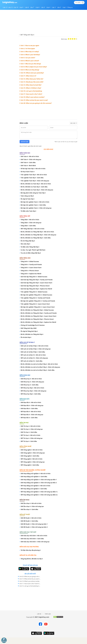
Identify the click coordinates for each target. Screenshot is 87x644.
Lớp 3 (54, 7)
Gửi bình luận (25, 142)
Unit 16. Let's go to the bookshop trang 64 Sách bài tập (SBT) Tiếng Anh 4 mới (30, 586)
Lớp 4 (48, 7)
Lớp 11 (11, 7)
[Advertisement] (48, 110)
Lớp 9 (21, 7)
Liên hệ (39, 614)
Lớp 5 (43, 7)
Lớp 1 (64, 7)
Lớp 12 (5, 7)
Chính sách (48, 614)
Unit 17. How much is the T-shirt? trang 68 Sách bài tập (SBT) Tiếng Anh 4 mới (30, 584)
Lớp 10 (16, 7)
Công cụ (70, 7)
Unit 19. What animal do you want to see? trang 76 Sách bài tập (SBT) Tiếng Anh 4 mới (30, 579)
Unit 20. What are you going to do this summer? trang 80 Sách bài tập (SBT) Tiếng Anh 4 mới (30, 576)
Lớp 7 (32, 7)
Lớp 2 (59, 7)
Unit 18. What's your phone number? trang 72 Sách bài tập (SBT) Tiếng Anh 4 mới (30, 581)
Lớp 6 (38, 7)
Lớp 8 (27, 7)
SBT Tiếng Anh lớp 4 (27, 35)
